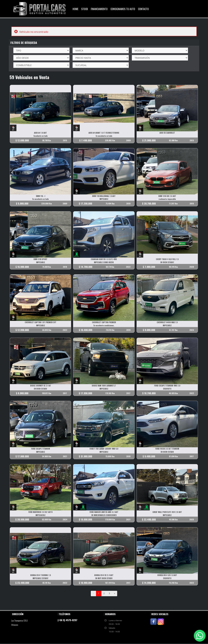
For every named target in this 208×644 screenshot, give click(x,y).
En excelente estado (104, 136)
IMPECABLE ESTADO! (41, 579)
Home (75, 9)
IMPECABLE (104, 199)
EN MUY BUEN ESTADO (104, 579)
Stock (85, 9)
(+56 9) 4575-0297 (67, 621)
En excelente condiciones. (104, 326)
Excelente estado (41, 136)
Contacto (143, 9)
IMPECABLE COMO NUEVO (104, 262)
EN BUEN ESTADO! (167, 262)
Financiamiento (99, 9)
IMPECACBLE (41, 516)
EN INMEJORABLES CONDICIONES (104, 516)
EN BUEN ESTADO (41, 389)
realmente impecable (167, 199)
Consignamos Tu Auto (123, 9)
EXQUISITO (168, 389)
